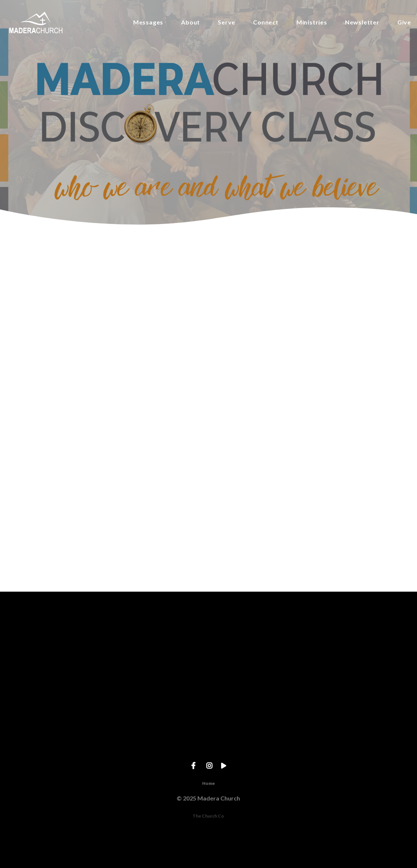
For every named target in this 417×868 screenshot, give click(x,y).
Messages (148, 22)
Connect (266, 22)
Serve (226, 22)
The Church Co (208, 816)
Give (404, 22)
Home (208, 783)
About (191, 22)
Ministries (312, 22)
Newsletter (362, 22)
